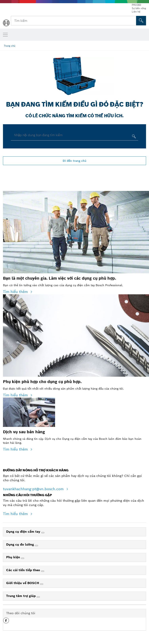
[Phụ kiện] (23, 558)
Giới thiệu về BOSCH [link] (23, 583)
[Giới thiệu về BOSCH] (42, 584)
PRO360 (136, 5)
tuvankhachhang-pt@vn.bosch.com (34, 489)
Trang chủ (10, 46)
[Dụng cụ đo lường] (36, 546)
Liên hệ (136, 12)
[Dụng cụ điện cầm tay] (43, 533)
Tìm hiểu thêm (16, 292)
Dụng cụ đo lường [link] (21, 544)
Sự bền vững (139, 8)
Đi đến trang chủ (75, 161)
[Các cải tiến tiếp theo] (43, 571)
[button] (6, 622)
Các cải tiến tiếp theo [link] (24, 570)
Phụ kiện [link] (14, 557)
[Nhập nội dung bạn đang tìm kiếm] (133, 137)
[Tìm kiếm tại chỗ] (141, 21)
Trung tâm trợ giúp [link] (21, 596)
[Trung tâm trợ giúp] (38, 597)
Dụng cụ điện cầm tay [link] (24, 532)
